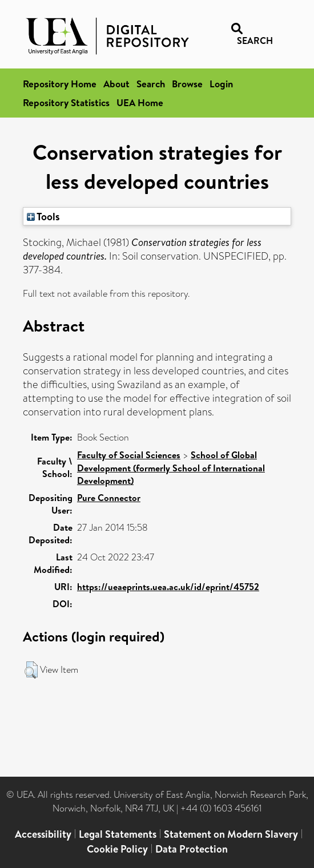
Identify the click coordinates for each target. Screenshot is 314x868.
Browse (187, 84)
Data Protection (192, 849)
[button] (31, 670)
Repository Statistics (66, 102)
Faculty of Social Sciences (129, 455)
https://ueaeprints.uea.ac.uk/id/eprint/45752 (168, 587)
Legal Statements (118, 834)
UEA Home (140, 102)
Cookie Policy (117, 849)
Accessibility (43, 834)
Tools (43, 216)
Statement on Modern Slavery (231, 834)
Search (151, 84)
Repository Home (60, 84)
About (116, 84)
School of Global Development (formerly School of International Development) (171, 468)
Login (221, 84)
